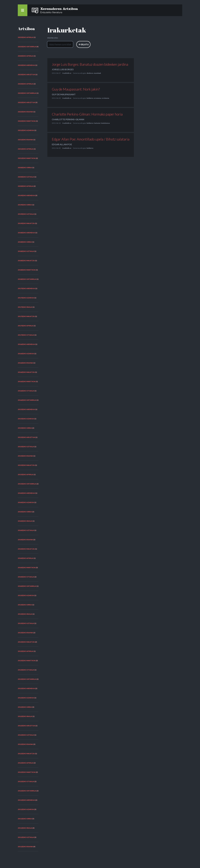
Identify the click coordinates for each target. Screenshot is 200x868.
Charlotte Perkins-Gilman (68, 119)
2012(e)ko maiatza (26, 754)
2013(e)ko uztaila (26, 623)
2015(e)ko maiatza (26, 465)
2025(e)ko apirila (25, 37)
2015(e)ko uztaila (26, 447)
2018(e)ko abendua (26, 233)
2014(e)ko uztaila (26, 530)
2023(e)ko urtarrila (27, 93)
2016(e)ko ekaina (25, 363)
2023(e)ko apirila (25, 84)
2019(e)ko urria (25, 205)
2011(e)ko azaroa (26, 809)
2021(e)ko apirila (25, 149)
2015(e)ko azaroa (26, 419)
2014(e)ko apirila (25, 558)
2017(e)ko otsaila (26, 335)
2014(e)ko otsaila (26, 577)
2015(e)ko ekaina (25, 456)
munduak (97, 73)
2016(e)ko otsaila (26, 391)
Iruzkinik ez (67, 73)
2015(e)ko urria (25, 428)
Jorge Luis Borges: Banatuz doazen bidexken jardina (90, 64)
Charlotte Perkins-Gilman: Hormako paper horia (87, 114)
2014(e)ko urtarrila (27, 586)
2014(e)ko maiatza (26, 549)
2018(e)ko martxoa (27, 270)
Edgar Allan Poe (62, 144)
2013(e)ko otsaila (26, 670)
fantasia (97, 123)
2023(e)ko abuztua (26, 74)
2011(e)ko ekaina (25, 847)
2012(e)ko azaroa (26, 698)
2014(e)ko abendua (26, 493)
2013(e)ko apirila (25, 651)
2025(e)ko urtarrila (27, 47)
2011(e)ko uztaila (26, 837)
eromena (97, 98)
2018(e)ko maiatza (26, 261)
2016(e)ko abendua (26, 344)
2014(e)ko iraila (25, 521)
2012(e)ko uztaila (26, 735)
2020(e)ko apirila (25, 186)
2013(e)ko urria (25, 605)
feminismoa (105, 123)
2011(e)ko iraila (25, 828)
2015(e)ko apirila (25, 474)
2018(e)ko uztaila (26, 251)
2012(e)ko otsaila (26, 781)
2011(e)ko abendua (26, 800)
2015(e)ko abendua (26, 409)
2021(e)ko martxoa (27, 158)
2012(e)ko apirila (25, 763)
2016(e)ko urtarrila (27, 400)
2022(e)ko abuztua (26, 102)
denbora (90, 73)
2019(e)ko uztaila (26, 214)
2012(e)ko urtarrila (27, 791)
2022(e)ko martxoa (27, 121)
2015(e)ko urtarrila (27, 484)
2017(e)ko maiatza (26, 316)
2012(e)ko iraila (25, 716)
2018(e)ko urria (25, 242)
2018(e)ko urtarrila (27, 279)
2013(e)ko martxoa (27, 661)
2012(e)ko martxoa (27, 772)
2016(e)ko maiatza (26, 372)
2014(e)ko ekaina (25, 540)
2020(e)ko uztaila (26, 177)
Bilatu (104, 44)
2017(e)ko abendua (26, 288)
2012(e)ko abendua (26, 688)
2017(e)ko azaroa (26, 298)
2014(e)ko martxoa (27, 567)
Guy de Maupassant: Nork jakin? (76, 89)
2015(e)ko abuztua (26, 437)
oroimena (105, 98)
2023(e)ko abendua (26, 65)
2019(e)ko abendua (26, 195)
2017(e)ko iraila (25, 307)
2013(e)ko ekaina (25, 633)
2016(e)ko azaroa (26, 354)
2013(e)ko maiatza (26, 642)
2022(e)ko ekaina (25, 112)
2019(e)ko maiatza (26, 223)
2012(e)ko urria (25, 707)
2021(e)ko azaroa (26, 130)
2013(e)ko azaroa (26, 595)
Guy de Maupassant (64, 94)
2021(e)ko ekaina (25, 140)
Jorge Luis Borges (63, 69)
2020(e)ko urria (25, 168)
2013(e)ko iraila (25, 614)
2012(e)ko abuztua (26, 726)
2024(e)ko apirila (25, 56)
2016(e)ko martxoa (27, 381)
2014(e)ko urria (25, 512)
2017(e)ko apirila (25, 326)
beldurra (90, 98)
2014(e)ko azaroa (26, 502)
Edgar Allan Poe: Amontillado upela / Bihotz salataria (91, 139)
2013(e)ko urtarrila (27, 679)
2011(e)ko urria (25, 819)
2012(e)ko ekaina (25, 744)
